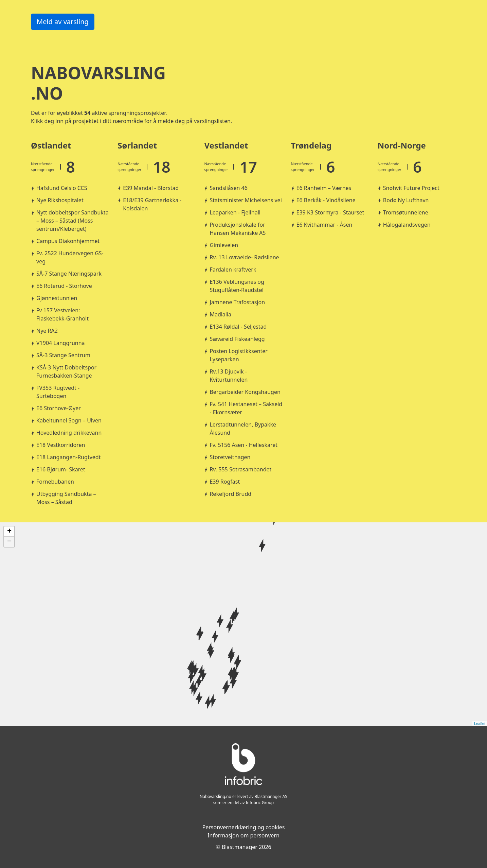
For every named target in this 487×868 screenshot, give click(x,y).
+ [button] (9, 532)
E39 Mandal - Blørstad (151, 188)
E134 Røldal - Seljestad (238, 327)
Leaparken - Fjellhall (235, 212)
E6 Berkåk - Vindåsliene (326, 200)
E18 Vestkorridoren (61, 445)
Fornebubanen (55, 482)
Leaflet (480, 724)
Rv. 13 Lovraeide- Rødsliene (244, 257)
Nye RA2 (47, 331)
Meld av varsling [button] (63, 22)
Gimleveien (224, 245)
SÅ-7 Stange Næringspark (69, 274)
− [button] (9, 542)
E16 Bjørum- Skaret (61, 469)
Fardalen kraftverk (233, 270)
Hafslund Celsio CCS (62, 188)
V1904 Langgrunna (61, 343)
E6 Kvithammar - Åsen (324, 225)
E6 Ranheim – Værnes (324, 188)
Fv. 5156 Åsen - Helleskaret (244, 445)
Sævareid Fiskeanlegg (237, 339)
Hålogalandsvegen (407, 225)
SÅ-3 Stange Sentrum (63, 355)
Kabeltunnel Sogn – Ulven (69, 420)
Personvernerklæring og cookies (243, 827)
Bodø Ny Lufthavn (406, 200)
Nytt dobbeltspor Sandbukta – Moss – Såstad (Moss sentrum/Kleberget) (73, 221)
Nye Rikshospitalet (60, 200)
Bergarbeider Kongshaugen (245, 392)
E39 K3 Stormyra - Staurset (330, 212)
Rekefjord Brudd (230, 494)
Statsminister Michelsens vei (246, 200)
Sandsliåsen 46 (228, 188)
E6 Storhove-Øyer (59, 408)
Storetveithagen (230, 457)
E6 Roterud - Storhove (64, 286)
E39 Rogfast (225, 482)
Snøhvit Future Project (411, 188)
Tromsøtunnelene (406, 212)
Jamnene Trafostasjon (237, 302)
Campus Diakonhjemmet (68, 241)
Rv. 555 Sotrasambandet (240, 469)
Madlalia (220, 314)
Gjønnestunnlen (57, 298)
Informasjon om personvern (244, 835)
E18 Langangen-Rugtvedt (68, 457)
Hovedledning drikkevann (69, 433)
